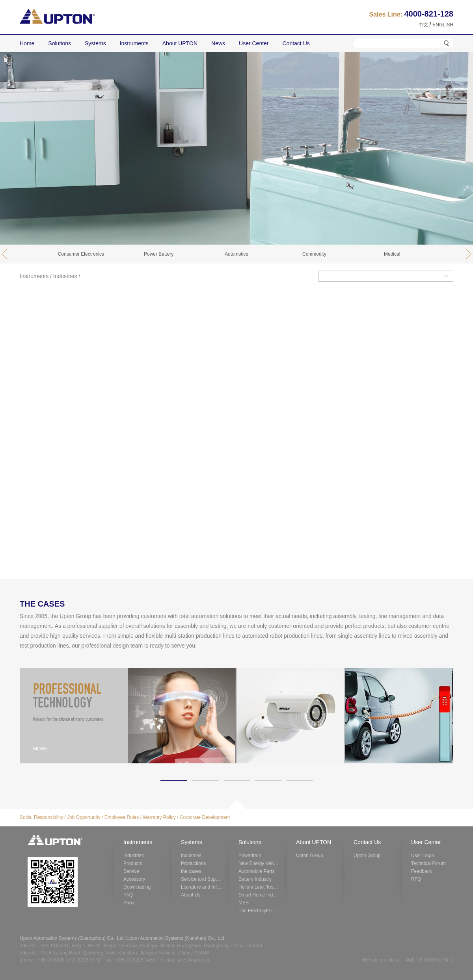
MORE (40, 749)
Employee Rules (122, 817)
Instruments (34, 276)
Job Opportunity (84, 817)
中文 (423, 25)
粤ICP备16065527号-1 (430, 960)
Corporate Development (205, 817)
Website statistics (380, 960)
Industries (65, 276)
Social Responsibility (41, 817)
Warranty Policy (159, 817)
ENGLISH (443, 25)
